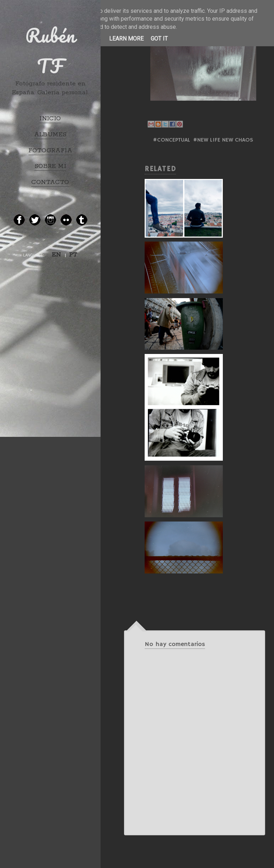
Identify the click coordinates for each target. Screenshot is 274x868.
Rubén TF (50, 51)
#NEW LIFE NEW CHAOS (223, 140)
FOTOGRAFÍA (50, 150)
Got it (159, 39)
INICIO (50, 118)
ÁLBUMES (50, 134)
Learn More (126, 39)
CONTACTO (50, 182)
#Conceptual (171, 140)
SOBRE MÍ (50, 166)
